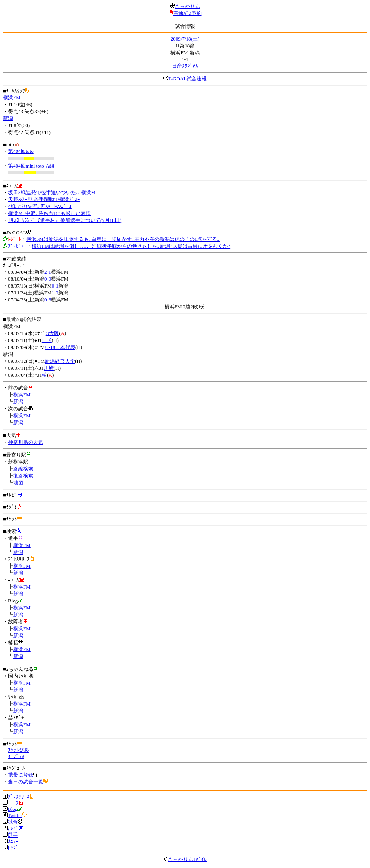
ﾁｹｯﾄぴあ (19, 750)
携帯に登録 (21, 775)
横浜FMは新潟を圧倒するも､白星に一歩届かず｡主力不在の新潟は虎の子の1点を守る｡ (123, 239)
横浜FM (12, 97)
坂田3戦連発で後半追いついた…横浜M (52, 192)
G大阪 (52, 333)
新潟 (8, 118)
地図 (18, 483)
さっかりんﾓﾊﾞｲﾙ (185, 859)
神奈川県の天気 (26, 442)
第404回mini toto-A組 (31, 166)
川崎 (49, 368)
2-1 (48, 272)
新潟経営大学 (60, 361)
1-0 (55, 293)
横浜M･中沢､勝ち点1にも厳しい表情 (49, 213)
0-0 (48, 279)
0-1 (55, 286)
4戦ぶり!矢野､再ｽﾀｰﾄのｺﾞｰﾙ (40, 206)
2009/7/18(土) (185, 39)
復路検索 (23, 476)
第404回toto (21, 151)
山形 (47, 340)
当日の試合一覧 (26, 782)
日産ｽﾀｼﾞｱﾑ (185, 66)
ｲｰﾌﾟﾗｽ (16, 756)
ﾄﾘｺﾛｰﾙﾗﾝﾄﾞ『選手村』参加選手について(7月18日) (65, 220)
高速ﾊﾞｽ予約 (188, 13)
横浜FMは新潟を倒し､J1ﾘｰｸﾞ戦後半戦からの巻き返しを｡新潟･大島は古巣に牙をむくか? (131, 246)
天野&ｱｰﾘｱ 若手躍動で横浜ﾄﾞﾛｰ (44, 199)
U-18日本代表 (60, 347)
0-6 (48, 300)
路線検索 (23, 469)
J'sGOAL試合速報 (188, 79)
